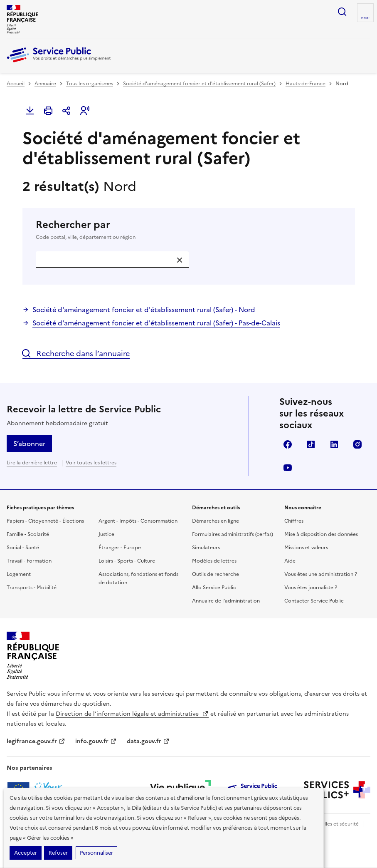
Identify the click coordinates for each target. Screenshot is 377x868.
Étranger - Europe (120, 548)
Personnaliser (96, 853)
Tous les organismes (90, 84)
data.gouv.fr (148, 741)
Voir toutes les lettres (91, 463)
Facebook (288, 444)
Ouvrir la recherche (342, 12)
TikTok (311, 444)
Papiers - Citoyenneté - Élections (45, 521)
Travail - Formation (29, 561)
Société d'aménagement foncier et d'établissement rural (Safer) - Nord (144, 310)
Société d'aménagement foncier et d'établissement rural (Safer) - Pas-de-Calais (156, 323)
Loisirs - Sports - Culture (127, 561)
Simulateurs (206, 548)
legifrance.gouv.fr (36, 741)
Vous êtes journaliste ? (311, 588)
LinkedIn (334, 444)
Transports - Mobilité (32, 588)
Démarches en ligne (216, 521)
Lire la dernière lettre (32, 463)
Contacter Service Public (314, 601)
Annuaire (45, 84)
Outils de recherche (216, 574)
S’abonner (29, 444)
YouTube (288, 468)
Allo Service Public (214, 588)
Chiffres (294, 521)
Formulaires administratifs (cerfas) (233, 534)
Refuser (58, 853)
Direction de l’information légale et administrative (132, 714)
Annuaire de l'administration (226, 601)
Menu (365, 18)
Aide (290, 561)
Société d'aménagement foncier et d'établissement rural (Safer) (199, 84)
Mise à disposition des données (321, 534)
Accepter (26, 853)
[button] (85, 111)
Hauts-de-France (306, 84)
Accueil (16, 84)
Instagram (357, 444)
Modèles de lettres (214, 561)
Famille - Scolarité (28, 534)
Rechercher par (189, 230)
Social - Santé (23, 548)
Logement (19, 574)
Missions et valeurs (306, 548)
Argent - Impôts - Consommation (138, 521)
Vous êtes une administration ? (321, 574)
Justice (106, 534)
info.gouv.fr (96, 741)
